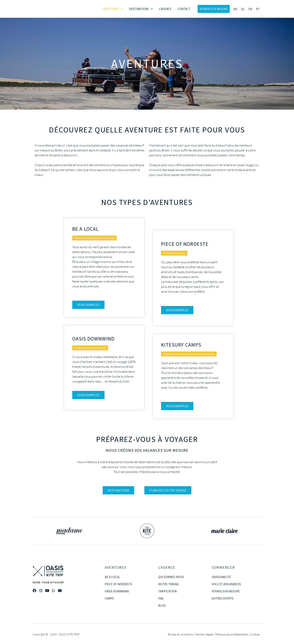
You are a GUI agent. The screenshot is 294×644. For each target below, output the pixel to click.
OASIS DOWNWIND (117, 591)
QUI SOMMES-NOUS (171, 577)
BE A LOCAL (112, 577)
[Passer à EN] (235, 9)
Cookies (255, 634)
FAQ (161, 598)
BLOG (162, 606)
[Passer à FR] (250, 9)
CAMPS (109, 598)
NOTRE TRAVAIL (169, 584)
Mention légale (204, 634)
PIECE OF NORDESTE (118, 584)
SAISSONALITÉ (221, 577)
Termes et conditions (180, 634)
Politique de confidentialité (231, 634)
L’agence (165, 9)
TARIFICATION (167, 591)
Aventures (113, 9)
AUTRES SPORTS (223, 598)
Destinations (141, 9)
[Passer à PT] (258, 9)
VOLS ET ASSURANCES (226, 584)
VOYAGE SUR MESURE (226, 591)
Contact (184, 9)
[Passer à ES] (243, 9)
